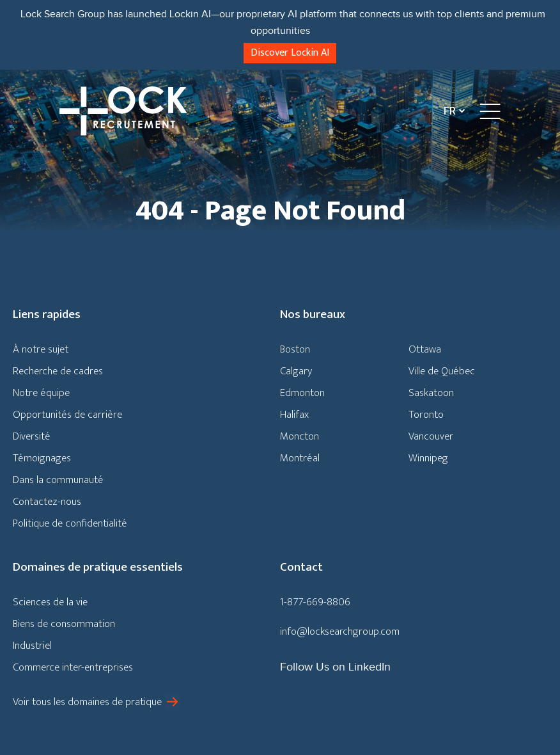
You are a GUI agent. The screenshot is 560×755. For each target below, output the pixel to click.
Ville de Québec (442, 371)
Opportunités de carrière (67, 415)
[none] (451, 111)
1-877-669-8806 (315, 602)
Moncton (299, 436)
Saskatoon (431, 393)
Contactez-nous (47, 502)
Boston (295, 349)
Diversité (32, 436)
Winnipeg (428, 458)
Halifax (294, 415)
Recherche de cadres (58, 371)
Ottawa (425, 349)
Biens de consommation (64, 624)
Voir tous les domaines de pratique (87, 702)
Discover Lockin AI (290, 53)
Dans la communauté (58, 480)
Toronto (426, 415)
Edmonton (302, 393)
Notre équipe (41, 393)
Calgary (296, 371)
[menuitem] (451, 111)
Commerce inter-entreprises (73, 667)
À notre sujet (41, 349)
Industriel (32, 646)
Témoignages (42, 458)
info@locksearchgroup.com (340, 632)
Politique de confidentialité (70, 523)
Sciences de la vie (50, 602)
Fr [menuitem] (450, 111)
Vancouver (431, 436)
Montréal (300, 458)
